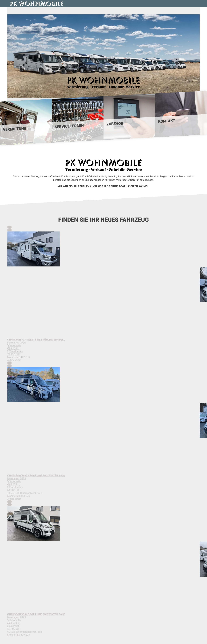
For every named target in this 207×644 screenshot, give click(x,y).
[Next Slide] (9, 230)
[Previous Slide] (9, 227)
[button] (103, 249)
